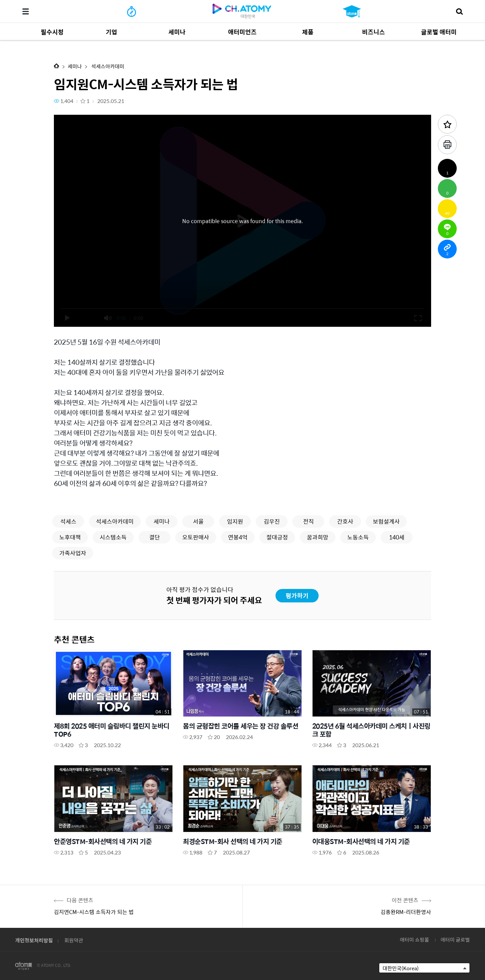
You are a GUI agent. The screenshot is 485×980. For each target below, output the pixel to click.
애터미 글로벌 (455, 939)
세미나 (75, 66)
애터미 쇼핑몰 (414, 939)
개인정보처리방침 (34, 940)
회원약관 (74, 940)
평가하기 (297, 596)
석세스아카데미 (107, 66)
